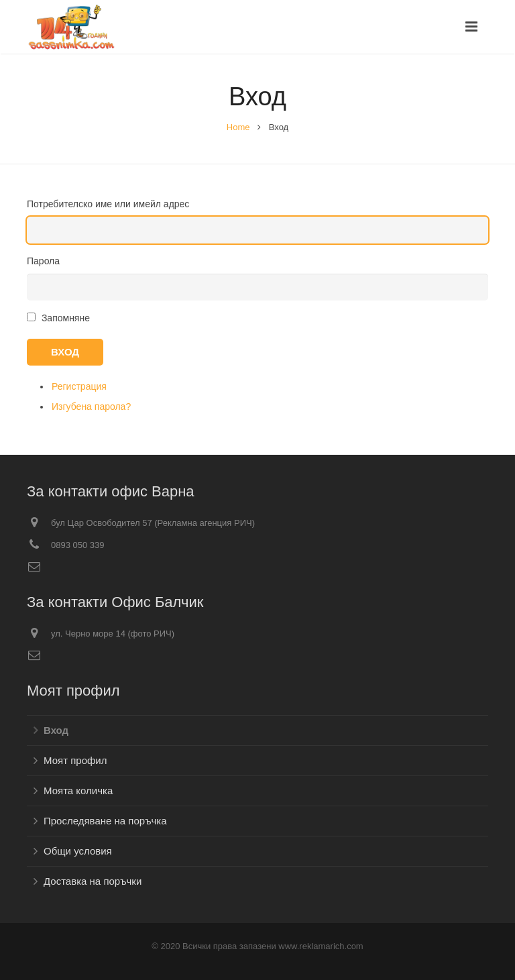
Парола (43, 261)
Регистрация (79, 386)
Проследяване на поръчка (105, 821)
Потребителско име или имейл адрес (108, 204)
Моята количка (78, 791)
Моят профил (75, 760)
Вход (65, 352)
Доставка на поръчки (93, 881)
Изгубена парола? (91, 406)
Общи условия (78, 851)
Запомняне (66, 318)
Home (238, 127)
